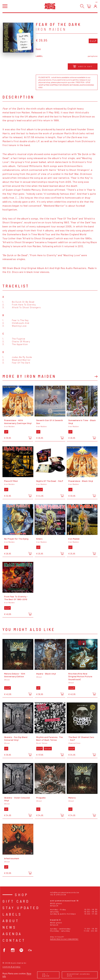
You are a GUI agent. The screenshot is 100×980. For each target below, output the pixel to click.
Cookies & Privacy (11, 967)
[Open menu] (5, 6)
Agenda (12, 934)
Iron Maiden (51, 29)
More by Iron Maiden (29, 376)
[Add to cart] (30, 438)
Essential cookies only (78, 975)
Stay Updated (21, 908)
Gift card (16, 901)
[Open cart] (89, 6)
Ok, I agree (46, 975)
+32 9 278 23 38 (58, 895)
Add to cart (83, 66)
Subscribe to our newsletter (64, 939)
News (9, 927)
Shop (22, 895)
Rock (38, 49)
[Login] (95, 6)
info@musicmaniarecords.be (65, 892)
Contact (14, 940)
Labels (12, 914)
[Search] (82, 6)
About (11, 921)
